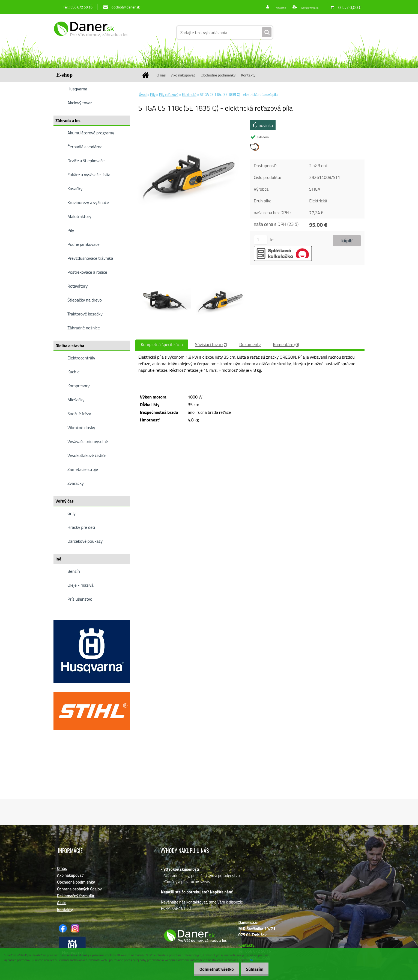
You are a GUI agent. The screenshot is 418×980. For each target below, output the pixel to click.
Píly (71, 230)
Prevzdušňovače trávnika (90, 258)
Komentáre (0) (286, 344)
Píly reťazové (169, 95)
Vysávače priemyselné (88, 441)
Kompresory (79, 386)
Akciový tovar (80, 103)
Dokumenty (250, 344)
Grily (71, 513)
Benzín (74, 571)
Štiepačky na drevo (85, 300)
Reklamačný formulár (76, 896)
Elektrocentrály (81, 358)
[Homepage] (148, 75)
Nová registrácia (305, 7)
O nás (161, 75)
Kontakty (248, 75)
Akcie (62, 903)
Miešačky (76, 400)
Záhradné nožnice (84, 328)
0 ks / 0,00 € (350, 7)
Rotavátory (78, 286)
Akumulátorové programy (91, 133)
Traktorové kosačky (85, 314)
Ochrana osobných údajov (79, 889)
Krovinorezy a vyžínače (88, 202)
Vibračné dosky (81, 427)
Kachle (73, 372)
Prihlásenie (268, 7)
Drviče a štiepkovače (86, 161)
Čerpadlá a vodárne (85, 147)
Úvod (143, 95)
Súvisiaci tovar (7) (211, 344)
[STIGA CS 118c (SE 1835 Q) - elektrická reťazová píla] (189, 123)
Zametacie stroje (83, 469)
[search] (267, 33)
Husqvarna (77, 89)
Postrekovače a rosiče (87, 272)
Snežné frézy (79, 414)
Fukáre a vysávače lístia (89, 175)
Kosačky (75, 188)
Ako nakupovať (183, 75)
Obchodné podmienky (218, 75)
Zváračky (76, 483)
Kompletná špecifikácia (162, 344)
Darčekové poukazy (85, 541)
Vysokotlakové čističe (87, 455)
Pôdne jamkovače (83, 244)
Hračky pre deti (81, 527)
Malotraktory (79, 216)
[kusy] (261, 240)
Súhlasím (253, 969)
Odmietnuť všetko (211, 969)
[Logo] (91, 33)
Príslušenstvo (80, 599)
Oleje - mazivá (80, 585)
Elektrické (189, 95)
